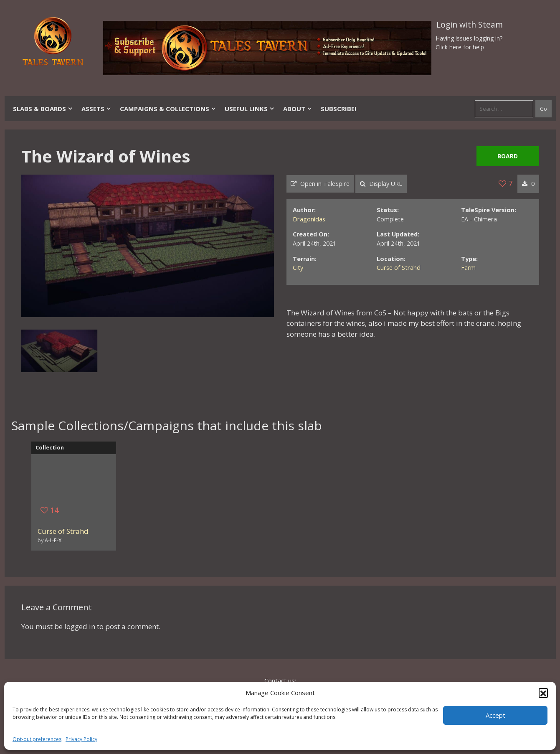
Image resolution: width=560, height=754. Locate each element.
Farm (468, 268)
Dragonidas (309, 219)
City (298, 268)
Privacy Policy (81, 739)
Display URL (381, 184)
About (298, 109)
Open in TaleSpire (320, 184)
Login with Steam (470, 25)
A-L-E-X (53, 540)
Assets (96, 109)
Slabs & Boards (43, 109)
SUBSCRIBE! (338, 109)
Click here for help (460, 47)
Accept (495, 715)
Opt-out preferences (37, 739)
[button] (543, 693)
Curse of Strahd (399, 268)
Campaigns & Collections (168, 109)
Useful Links (250, 109)
